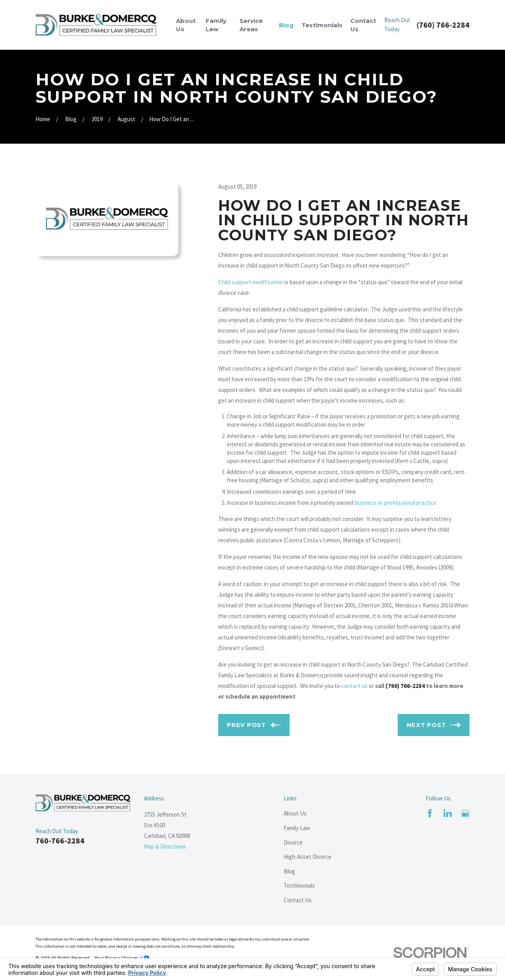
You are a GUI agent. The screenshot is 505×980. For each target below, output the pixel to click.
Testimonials (299, 885)
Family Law (297, 828)
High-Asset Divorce (308, 857)
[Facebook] (430, 813)
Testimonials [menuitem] (322, 25)
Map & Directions (165, 846)
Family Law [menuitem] (216, 25)
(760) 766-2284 (443, 25)
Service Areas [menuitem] (251, 25)
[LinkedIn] (448, 813)
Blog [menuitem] (286, 25)
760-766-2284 (60, 840)
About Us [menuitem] (186, 25)
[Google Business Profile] (465, 813)
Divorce (293, 842)
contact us (354, 686)
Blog (289, 871)
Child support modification (251, 282)
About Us (295, 813)
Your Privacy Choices (122, 958)
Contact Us (298, 900)
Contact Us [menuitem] (363, 25)
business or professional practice (396, 503)
